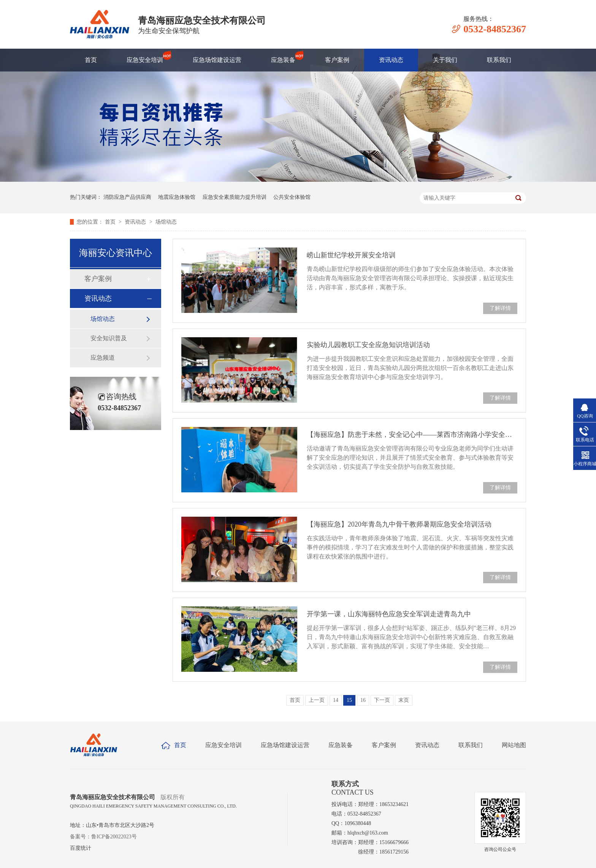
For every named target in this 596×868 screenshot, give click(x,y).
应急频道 (103, 358)
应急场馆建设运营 (217, 60)
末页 (404, 700)
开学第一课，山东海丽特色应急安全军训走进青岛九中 (389, 614)
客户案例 (337, 60)
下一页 (382, 700)
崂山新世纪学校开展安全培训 (351, 255)
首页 (91, 60)
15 (349, 700)
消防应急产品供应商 (127, 197)
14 (336, 700)
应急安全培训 (145, 56)
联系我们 (499, 60)
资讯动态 (391, 60)
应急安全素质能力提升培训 (235, 197)
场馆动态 (166, 222)
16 (363, 700)
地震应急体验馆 (177, 197)
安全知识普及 (109, 338)
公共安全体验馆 (292, 197)
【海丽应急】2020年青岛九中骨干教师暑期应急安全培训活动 (399, 524)
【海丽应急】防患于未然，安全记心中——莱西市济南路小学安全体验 (412, 435)
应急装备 (283, 56)
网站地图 (514, 745)
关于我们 (445, 60)
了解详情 (500, 308)
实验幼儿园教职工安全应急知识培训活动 (368, 345)
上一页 (317, 700)
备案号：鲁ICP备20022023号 (103, 837)
